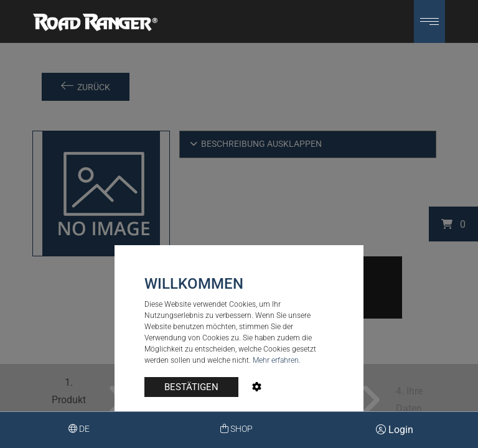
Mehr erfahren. (277, 360)
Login (395, 430)
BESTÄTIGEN (191, 387)
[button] (429, 21)
